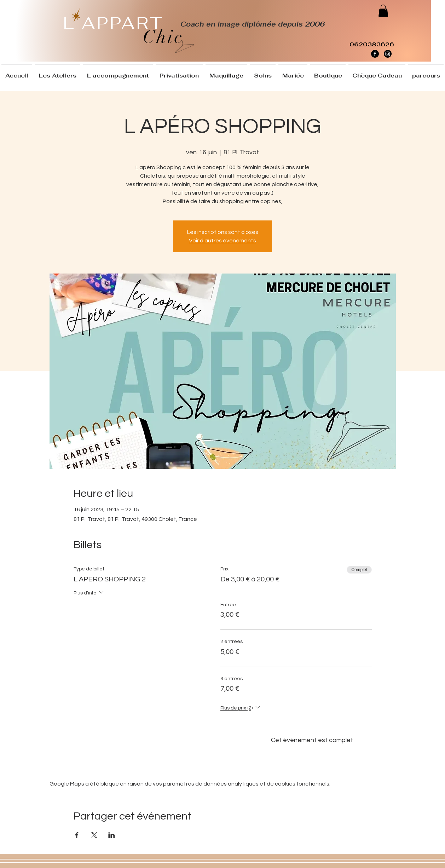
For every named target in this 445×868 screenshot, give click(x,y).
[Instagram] (388, 54)
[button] (383, 11)
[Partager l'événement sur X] (94, 835)
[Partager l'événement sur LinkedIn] (112, 835)
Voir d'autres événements (223, 241)
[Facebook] (375, 54)
